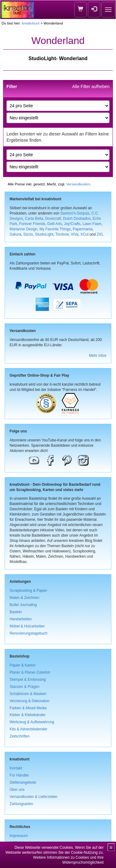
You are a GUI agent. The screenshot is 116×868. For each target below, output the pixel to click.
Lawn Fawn (92, 224)
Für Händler (19, 775)
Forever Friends (32, 224)
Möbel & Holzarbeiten (27, 626)
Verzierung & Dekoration (30, 701)
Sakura (15, 234)
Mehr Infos (98, 356)
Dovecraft (53, 219)
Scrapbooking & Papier (28, 591)
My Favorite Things (55, 229)
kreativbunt (30, 23)
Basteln (16, 612)
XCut (84, 234)
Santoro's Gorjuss (75, 213)
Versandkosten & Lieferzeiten (34, 797)
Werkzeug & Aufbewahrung (32, 722)
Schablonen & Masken (28, 694)
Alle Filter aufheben (91, 86)
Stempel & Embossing (28, 680)
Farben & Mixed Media (28, 708)
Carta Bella (34, 219)
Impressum (19, 836)
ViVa (75, 234)
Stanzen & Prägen (25, 687)
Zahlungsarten (21, 804)
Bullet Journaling (23, 605)
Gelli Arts (55, 224)
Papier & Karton (23, 665)
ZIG (100, 234)
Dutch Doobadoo (77, 219)
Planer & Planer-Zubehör (30, 672)
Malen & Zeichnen (24, 598)
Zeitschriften (20, 736)
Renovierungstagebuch (28, 633)
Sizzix (28, 234)
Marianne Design (24, 229)
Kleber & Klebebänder (28, 715)
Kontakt (16, 768)
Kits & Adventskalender (28, 729)
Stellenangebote (23, 782)
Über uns (17, 790)
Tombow (62, 234)
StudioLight (44, 234)
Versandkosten (78, 184)
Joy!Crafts (72, 224)
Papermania (83, 229)
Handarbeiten (21, 619)
